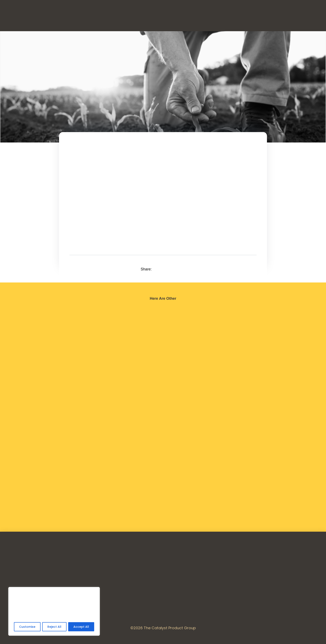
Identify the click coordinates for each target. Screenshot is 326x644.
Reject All (54, 627)
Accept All (81, 627)
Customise (27, 627)
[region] (54, 611)
